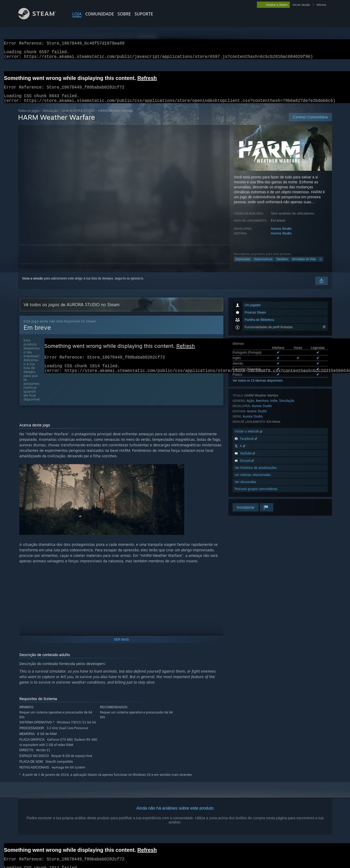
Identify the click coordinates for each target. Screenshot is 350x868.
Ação (250, 407)
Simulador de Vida (304, 265)
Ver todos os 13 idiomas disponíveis (258, 387)
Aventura (262, 407)
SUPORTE (144, 14)
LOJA (77, 14)
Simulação (50, 117)
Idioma (321, 5)
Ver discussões (245, 488)
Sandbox (282, 265)
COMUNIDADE (100, 14)
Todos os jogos (29, 117)
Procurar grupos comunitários (256, 495)
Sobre (124, 14)
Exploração (243, 265)
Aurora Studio (281, 235)
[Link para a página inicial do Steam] (41, 18)
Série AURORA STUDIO (78, 117)
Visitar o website (249, 438)
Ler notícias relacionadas (253, 481)
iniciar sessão (301, 5)
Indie (274, 407)
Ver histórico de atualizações (256, 474)
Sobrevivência (263, 265)
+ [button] (320, 265)
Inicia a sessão (33, 285)
